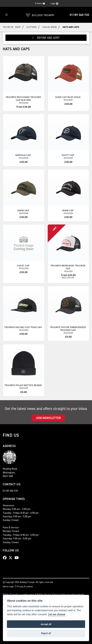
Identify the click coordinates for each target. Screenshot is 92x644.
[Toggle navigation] (7, 15)
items (40, 3)
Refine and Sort (46, 38)
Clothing (32, 27)
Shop (18, 27)
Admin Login (8, 587)
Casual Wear (50, 27)
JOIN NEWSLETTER (48, 418)
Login (55, 3)
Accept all (46, 624)
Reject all (46, 633)
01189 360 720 (79, 15)
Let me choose (57, 614)
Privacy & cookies (25, 587)
